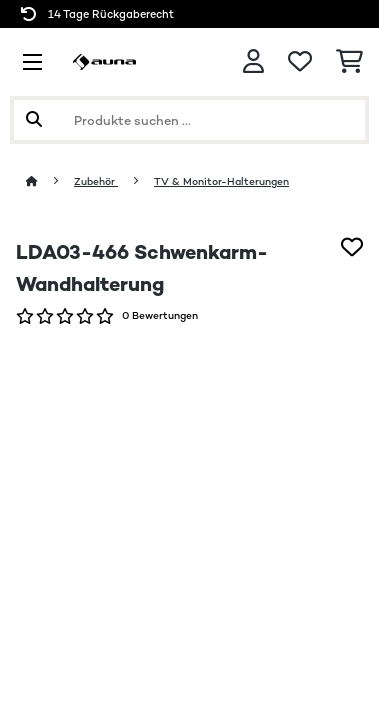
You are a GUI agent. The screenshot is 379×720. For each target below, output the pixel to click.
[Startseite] (50, 181)
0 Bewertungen (160, 315)
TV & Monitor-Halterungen (221, 181)
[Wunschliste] (300, 62)
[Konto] (253, 61)
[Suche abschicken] (34, 120)
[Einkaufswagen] (349, 62)
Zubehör (96, 181)
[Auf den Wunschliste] (352, 247)
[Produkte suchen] (189, 120)
